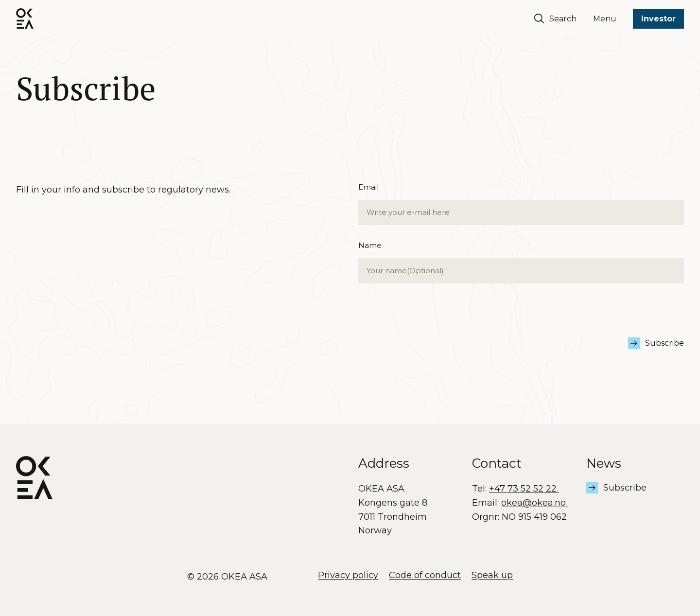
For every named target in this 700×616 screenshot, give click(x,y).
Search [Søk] (555, 18)
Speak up (492, 575)
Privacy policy (348, 575)
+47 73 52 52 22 (524, 489)
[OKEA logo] (25, 18)
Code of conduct (425, 575)
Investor (658, 19)
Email (521, 204)
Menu (605, 19)
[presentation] (432, 318)
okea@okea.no (535, 503)
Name (521, 262)
